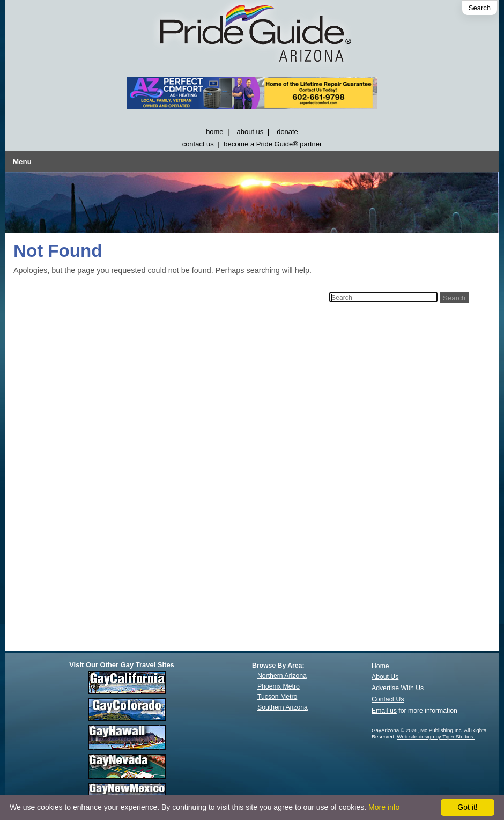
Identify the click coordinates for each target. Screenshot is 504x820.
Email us (384, 711)
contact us (198, 144)
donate (287, 132)
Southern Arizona (283, 707)
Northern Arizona (282, 676)
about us (250, 132)
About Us (385, 677)
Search (480, 8)
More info (384, 807)
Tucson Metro (277, 697)
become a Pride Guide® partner (273, 144)
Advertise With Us (398, 688)
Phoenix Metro (279, 686)
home (214, 132)
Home (380, 666)
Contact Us (388, 699)
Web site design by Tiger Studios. (436, 737)
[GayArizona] (252, 36)
